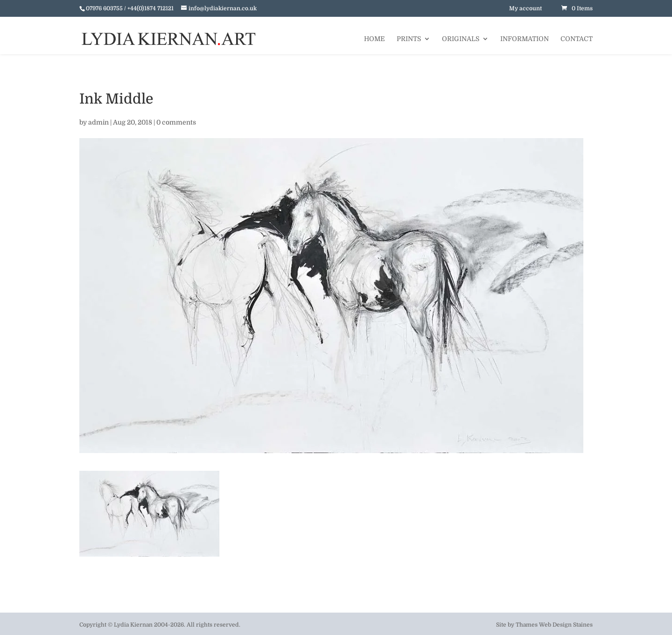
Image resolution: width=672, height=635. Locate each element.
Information (525, 39)
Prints (409, 39)
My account (525, 8)
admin (98, 122)
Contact (577, 39)
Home (374, 39)
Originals (461, 39)
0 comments (176, 122)
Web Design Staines (566, 625)
